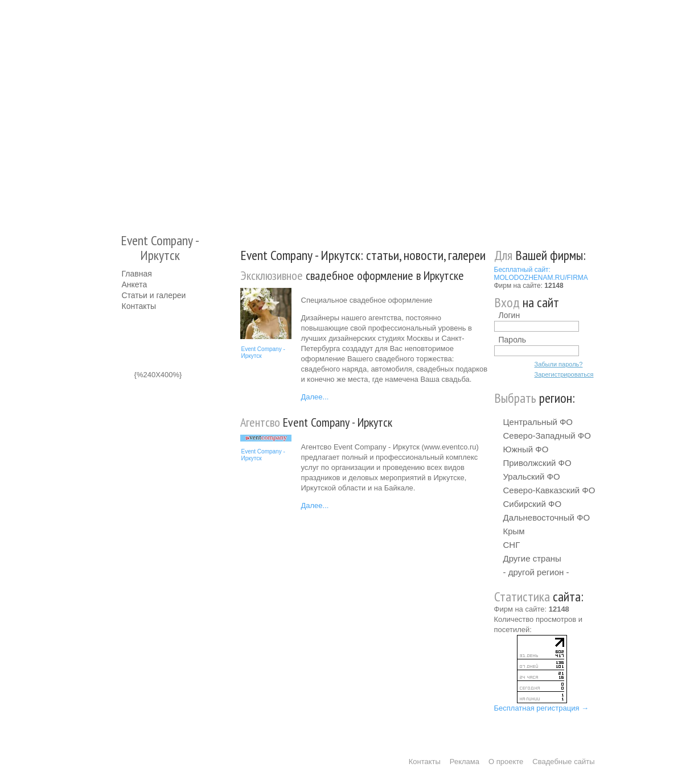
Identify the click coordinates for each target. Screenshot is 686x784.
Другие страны (532, 558)
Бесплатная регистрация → (542, 708)
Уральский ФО (532, 476)
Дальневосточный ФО (547, 517)
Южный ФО (526, 449)
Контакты (139, 306)
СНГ (512, 545)
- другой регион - (536, 572)
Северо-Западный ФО (547, 436)
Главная (137, 274)
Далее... (315, 397)
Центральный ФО (538, 422)
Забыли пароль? (559, 364)
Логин (510, 315)
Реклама (465, 762)
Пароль (513, 340)
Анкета (135, 284)
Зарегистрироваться (564, 374)
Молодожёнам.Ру (126, 111)
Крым (514, 531)
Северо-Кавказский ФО (549, 490)
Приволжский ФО (537, 463)
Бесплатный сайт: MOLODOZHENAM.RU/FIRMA (541, 274)
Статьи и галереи (154, 295)
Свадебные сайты (563, 762)
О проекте (506, 762)
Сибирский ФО (533, 504)
